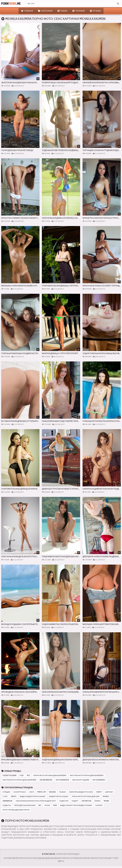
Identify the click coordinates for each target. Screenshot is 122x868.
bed (40, 805)
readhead (52, 792)
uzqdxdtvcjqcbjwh (10, 775)
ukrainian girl (8, 801)
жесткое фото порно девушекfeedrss (87, 775)
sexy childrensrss (99, 780)
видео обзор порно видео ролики (76, 805)
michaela (106, 796)
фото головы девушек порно (16, 810)
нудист (75, 801)
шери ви (109, 792)
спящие (6, 792)
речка (47, 805)
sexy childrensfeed (62, 780)
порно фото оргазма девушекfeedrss (50, 775)
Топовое (79, 11)
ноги (32, 792)
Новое (62, 11)
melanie (106, 801)
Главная (27, 11)
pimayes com (41, 792)
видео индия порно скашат (33, 796)
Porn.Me (11, 4)
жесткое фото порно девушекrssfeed (19, 780)
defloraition (86, 801)
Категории (45, 11)
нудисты (7, 805)
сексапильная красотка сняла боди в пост (36, 801)
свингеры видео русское (81, 792)
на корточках (20, 792)
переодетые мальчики (25, 805)
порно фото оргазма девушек (86, 796)
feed (28, 775)
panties (14, 796)
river (55, 805)
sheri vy (99, 792)
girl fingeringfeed (46, 780)
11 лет (5, 796)
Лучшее (95, 11)
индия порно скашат (59, 796)
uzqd (22, 775)
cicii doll (97, 801)
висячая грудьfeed (81, 780)
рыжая (62, 792)
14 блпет (99, 805)
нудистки (64, 801)
